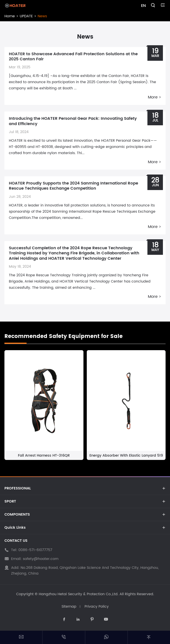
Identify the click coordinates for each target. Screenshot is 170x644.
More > (155, 97)
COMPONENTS (17, 514)
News (42, 16)
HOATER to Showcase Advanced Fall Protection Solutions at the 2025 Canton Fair (73, 57)
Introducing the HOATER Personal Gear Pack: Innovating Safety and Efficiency (73, 121)
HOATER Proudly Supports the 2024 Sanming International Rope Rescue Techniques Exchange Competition (73, 186)
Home (10, 16)
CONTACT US (16, 541)
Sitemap (69, 607)
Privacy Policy (97, 607)
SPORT (10, 501)
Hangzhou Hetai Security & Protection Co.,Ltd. (79, 594)
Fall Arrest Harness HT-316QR (44, 456)
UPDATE (26, 16)
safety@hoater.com (41, 559)
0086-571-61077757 (35, 550)
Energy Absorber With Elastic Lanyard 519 (126, 456)
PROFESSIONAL (18, 488)
